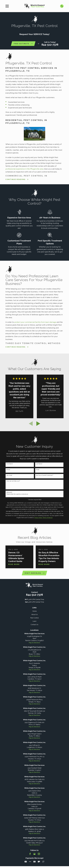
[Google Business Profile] (34, 854)
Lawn (34, 621)
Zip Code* (9, 475)
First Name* (10, 464)
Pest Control (34, 618)
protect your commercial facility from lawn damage (35, 322)
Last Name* (39, 464)
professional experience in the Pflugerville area (24, 169)
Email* (38, 470)
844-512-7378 (50, 45)
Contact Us (34, 625)
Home (34, 611)
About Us (34, 615)
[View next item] (38, 424)
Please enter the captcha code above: (17, 494)
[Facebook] (30, 854)
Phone (8, 470)
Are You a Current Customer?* (45, 475)
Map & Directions (34, 643)
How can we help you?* (13, 481)
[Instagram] (39, 854)
